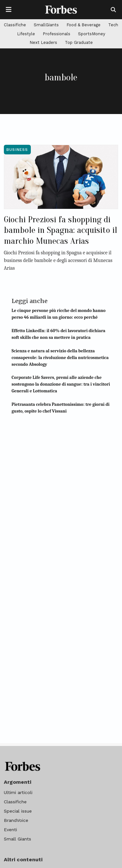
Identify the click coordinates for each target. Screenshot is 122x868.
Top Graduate (79, 42)
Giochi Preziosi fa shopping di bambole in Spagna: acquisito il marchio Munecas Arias (61, 230)
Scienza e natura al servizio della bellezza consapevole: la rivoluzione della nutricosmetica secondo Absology (60, 358)
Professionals (57, 34)
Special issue (18, 811)
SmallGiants (46, 25)
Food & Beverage (83, 25)
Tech (113, 25)
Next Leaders (43, 42)
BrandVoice (16, 820)
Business (17, 150)
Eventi (10, 830)
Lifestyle (26, 34)
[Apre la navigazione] (9, 10)
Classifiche (15, 25)
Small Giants (17, 839)
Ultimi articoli (18, 792)
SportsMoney (92, 34)
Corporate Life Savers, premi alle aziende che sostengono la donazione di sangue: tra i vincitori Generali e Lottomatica (61, 384)
